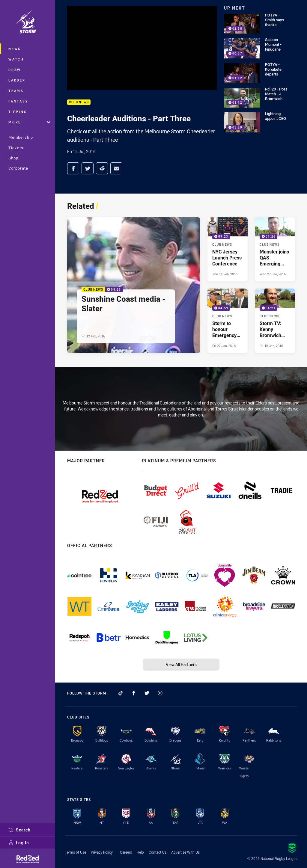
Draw (15, 70)
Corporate (18, 168)
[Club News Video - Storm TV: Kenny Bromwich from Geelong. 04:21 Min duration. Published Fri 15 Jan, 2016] (275, 321)
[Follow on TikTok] (121, 693)
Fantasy (18, 101)
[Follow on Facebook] (134, 693)
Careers (126, 852)
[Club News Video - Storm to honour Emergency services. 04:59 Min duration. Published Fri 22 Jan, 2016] (228, 321)
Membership (21, 137)
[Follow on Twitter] (147, 693)
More (29, 122)
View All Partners (181, 664)
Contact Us (158, 852)
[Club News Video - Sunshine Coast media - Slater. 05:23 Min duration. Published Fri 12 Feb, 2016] (134, 285)
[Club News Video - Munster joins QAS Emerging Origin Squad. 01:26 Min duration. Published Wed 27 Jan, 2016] (275, 249)
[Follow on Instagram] (160, 693)
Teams (16, 91)
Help (140, 852)
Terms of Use (75, 852)
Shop (13, 158)
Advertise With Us (185, 852)
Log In (19, 843)
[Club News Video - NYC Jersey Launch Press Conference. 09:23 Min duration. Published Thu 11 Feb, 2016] (228, 249)
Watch (16, 59)
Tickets (16, 148)
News (15, 49)
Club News (79, 102)
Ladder (17, 80)
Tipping (18, 112)
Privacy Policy (102, 852)
